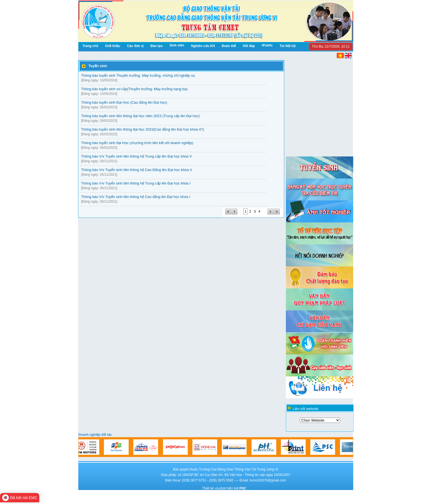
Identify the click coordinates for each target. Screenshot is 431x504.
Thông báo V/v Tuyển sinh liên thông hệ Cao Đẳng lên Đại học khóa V (137, 170)
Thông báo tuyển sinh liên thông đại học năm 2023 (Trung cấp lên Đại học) (140, 116)
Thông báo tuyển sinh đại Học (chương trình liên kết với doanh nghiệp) (137, 143)
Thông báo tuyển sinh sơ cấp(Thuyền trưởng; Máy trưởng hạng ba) (134, 89)
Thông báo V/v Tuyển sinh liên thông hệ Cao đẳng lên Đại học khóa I (136, 197)
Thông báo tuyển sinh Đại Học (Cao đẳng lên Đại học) (124, 102)
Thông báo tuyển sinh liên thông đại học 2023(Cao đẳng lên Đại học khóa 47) (143, 129)
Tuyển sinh (98, 66)
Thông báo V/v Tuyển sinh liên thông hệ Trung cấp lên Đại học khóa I (136, 183)
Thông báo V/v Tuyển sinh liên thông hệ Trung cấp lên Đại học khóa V (136, 156)
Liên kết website (306, 409)
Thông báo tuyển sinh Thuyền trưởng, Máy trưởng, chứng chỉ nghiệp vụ (138, 75)
